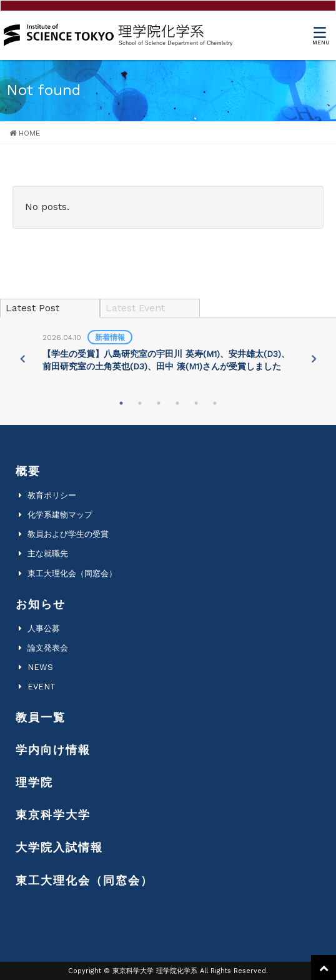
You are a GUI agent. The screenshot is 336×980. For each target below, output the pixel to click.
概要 (28, 471)
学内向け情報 (53, 750)
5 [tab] (196, 403)
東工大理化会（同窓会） (72, 573)
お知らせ (41, 604)
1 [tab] (121, 403)
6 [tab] (215, 403)
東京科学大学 (53, 815)
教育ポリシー (52, 495)
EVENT (42, 687)
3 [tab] (159, 403)
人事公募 (44, 628)
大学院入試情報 (59, 847)
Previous (22, 359)
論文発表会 (48, 648)
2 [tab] (140, 403)
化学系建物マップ (60, 515)
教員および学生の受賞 (68, 534)
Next (314, 359)
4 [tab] (177, 403)
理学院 (34, 782)
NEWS (40, 667)
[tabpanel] (168, 352)
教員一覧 (41, 717)
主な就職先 (48, 553)
